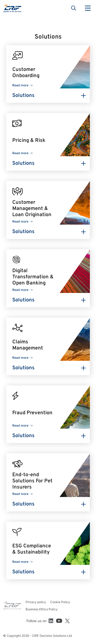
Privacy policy (36, 602)
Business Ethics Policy (42, 609)
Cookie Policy (60, 602)
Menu (88, 8)
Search (74, 8)
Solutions (23, 96)
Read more (20, 85)
